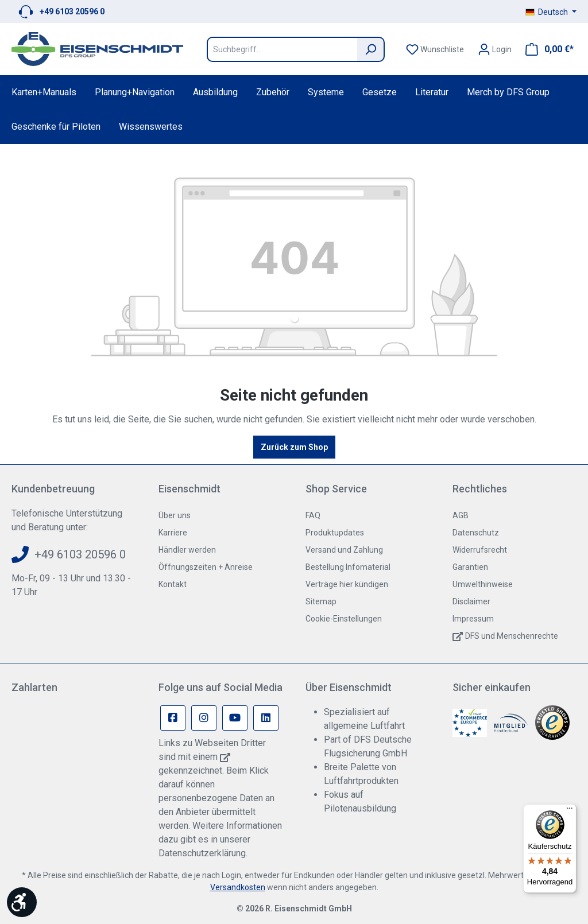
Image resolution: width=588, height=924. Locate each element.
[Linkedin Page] (266, 718)
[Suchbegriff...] (282, 49)
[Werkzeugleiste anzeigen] (22, 902)
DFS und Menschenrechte (512, 636)
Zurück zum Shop (294, 447)
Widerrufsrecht (480, 550)
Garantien (470, 567)
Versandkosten (238, 887)
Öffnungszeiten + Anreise (206, 567)
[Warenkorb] (546, 49)
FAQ (313, 515)
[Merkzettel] (435, 49)
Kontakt (173, 584)
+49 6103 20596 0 (72, 11)
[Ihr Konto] (495, 49)
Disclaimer (471, 601)
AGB (461, 515)
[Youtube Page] (235, 718)
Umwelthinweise (483, 584)
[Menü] (570, 811)
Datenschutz (476, 533)
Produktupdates (335, 533)
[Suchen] (371, 49)
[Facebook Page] (173, 718)
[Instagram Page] (204, 718)
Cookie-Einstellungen (344, 619)
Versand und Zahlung (344, 550)
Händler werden (187, 550)
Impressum (473, 619)
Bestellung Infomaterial (348, 567)
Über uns (175, 515)
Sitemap (321, 601)
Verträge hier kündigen (347, 584)
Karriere (173, 533)
